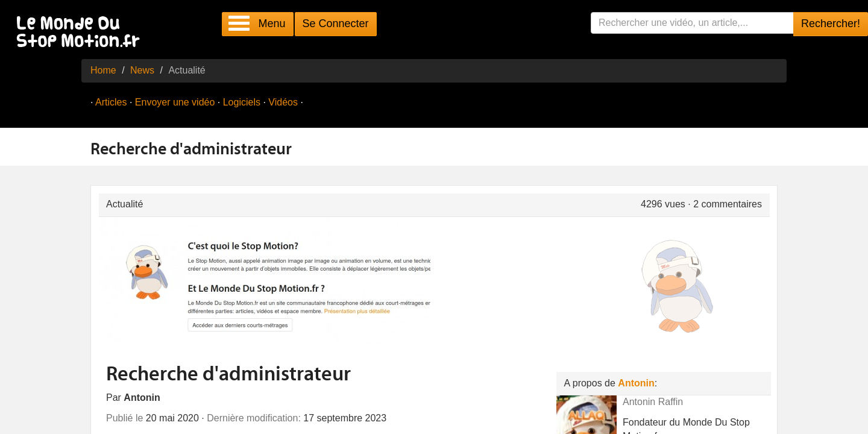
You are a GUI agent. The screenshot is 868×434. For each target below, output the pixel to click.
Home (103, 70)
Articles (111, 102)
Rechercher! (831, 24)
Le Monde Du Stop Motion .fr (81, 33)
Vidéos (283, 102)
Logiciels (242, 102)
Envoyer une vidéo (175, 102)
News (142, 70)
